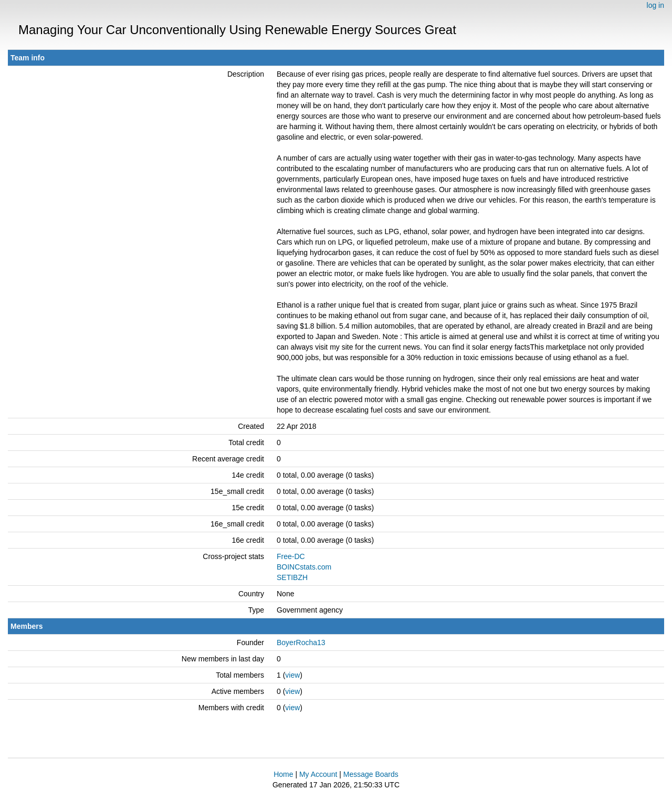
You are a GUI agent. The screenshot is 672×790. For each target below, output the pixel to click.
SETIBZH (292, 577)
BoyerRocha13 (301, 642)
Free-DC (291, 556)
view (292, 675)
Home (283, 774)
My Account (318, 774)
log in (655, 5)
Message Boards (371, 774)
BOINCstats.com (304, 567)
